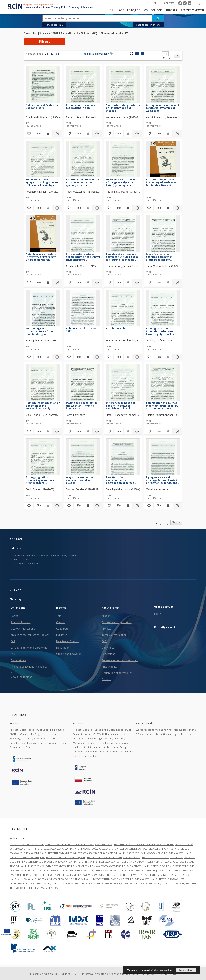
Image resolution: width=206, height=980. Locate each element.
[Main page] (112, 10)
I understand (186, 970)
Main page (17, 599)
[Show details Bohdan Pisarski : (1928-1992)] (97, 357)
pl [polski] (155, 3)
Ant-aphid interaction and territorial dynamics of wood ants (163, 108)
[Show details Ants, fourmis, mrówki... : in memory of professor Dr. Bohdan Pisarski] (57, 282)
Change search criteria (148, 25)
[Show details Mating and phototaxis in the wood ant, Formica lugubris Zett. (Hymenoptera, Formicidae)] (97, 431)
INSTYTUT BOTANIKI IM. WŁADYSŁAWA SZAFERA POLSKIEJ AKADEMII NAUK (86, 853)
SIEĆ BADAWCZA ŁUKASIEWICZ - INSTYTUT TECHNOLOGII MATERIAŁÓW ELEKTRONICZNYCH (121, 875)
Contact (106, 679)
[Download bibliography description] (38, 134)
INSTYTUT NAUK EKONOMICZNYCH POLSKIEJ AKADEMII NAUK (125, 879)
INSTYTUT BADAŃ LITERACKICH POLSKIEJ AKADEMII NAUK (144, 844)
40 (52, 54)
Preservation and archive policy (120, 660)
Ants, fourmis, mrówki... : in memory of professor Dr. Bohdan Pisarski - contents (162, 182)
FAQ (104, 641)
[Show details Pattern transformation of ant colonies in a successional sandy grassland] (57, 431)
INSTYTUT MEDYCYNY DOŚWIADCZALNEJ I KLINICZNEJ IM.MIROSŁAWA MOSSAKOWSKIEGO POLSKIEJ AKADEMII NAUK (89, 866)
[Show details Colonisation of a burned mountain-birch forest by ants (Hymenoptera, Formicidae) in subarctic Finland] (177, 431)
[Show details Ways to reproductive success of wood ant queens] (97, 506)
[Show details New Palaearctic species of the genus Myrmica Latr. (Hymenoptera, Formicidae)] (137, 208)
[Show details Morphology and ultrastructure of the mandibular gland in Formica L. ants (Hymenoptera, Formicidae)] (57, 357)
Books (14, 616)
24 (46, 54)
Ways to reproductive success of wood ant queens (80, 480)
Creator (61, 622)
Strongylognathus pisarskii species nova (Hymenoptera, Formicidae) (40, 480)
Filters (45, 42)
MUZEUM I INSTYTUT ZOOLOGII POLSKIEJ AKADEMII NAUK (42, 875)
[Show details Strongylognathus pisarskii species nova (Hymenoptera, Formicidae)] (57, 506)
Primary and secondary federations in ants (81, 107)
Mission (106, 616)
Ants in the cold (116, 328)
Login (199, 3)
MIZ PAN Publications (23, 629)
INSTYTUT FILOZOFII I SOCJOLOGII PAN (162, 857)
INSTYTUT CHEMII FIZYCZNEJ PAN (27, 857)
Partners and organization (117, 622)
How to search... (54, 25)
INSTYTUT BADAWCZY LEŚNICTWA (51, 849)
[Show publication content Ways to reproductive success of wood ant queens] (88, 506)
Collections (153, 10)
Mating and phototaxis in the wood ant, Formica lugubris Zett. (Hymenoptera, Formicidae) (82, 406)
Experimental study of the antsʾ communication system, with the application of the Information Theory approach (83, 182)
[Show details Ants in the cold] (137, 357)
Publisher (61, 635)
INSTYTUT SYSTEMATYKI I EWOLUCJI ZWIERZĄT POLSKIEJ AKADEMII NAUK (158, 870)
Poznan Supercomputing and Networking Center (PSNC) (144, 974)
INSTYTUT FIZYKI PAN (173, 884)
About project (130, 10)
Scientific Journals (21, 622)
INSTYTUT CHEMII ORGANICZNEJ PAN (66, 857)
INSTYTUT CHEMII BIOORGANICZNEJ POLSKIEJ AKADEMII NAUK (159, 853)
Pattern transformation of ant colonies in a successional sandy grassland (43, 406)
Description (63, 648)
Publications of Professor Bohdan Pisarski (42, 107)
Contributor (63, 629)
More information (163, 970)
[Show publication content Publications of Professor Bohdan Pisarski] (48, 134)
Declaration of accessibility (117, 673)
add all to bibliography (98, 54)
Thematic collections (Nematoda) (30, 667)
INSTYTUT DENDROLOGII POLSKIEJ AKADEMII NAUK (113, 857)
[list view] (142, 54)
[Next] (177, 56)
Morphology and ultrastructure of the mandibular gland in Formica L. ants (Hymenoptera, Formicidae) (39, 331)
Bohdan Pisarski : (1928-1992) (81, 330)
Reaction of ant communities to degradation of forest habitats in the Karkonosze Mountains (120, 480)
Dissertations (18, 660)
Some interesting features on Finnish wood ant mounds (123, 108)
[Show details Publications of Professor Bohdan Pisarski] (57, 134)
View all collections (21, 677)
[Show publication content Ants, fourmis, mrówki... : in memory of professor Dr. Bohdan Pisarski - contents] (168, 208)
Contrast (169, 3)
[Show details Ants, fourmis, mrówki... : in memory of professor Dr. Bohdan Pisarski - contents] (177, 208)
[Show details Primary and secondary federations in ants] (97, 134)
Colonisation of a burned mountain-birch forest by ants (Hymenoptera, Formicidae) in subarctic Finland (162, 406)
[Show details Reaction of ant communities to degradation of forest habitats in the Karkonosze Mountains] (137, 506)
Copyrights (108, 648)
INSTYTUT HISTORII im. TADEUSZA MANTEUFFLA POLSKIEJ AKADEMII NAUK (113, 862)
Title (59, 616)
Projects (106, 629)
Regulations (108, 654)
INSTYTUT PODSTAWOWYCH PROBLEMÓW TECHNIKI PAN (58, 870)
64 (57, 54)
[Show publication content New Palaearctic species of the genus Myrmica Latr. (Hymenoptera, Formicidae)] (128, 208)
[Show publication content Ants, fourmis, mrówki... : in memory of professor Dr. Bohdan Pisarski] (48, 282)
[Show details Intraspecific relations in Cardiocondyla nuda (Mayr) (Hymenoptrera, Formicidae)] (97, 282)
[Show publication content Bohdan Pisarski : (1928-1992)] (88, 357)
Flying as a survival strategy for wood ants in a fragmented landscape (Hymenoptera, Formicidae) (162, 480)
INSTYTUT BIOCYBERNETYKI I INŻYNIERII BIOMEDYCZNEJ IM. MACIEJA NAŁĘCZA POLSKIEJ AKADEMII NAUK (106, 884)
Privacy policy (110, 667)
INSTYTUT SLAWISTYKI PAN (104, 870)
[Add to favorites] (29, 134)
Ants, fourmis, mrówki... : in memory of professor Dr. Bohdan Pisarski (42, 257)
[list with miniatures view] (137, 54)
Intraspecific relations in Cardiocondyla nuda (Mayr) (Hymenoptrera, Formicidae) (83, 257)
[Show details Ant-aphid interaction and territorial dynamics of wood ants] (177, 134)
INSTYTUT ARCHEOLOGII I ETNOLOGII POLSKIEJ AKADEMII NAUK (79, 844)
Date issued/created (68, 641)
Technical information (114, 635)
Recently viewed (192, 10)
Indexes (172, 10)
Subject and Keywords (69, 654)
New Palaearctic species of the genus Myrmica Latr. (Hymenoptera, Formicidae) (121, 182)
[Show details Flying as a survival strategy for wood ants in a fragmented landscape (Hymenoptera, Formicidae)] (177, 506)
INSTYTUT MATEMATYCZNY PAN (27, 844)
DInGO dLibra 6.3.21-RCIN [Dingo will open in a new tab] (69, 974)
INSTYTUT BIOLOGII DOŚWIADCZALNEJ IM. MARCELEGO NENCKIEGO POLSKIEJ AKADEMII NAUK (119, 849)
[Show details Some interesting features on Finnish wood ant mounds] (137, 134)
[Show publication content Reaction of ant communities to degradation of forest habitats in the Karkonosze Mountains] (128, 506)
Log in (158, 614)
